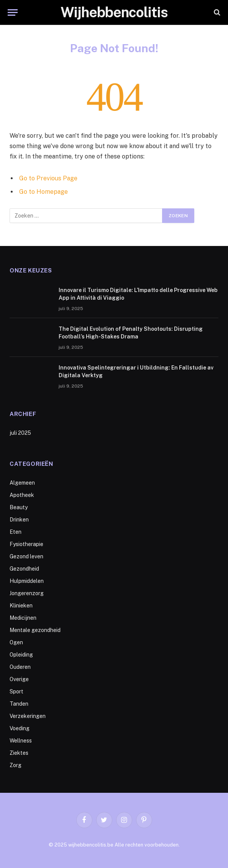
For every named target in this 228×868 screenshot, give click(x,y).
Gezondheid (24, 569)
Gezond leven (26, 556)
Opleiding (21, 655)
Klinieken (21, 606)
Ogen (16, 642)
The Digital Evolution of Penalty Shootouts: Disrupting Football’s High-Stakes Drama (131, 333)
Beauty (19, 507)
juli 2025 (20, 433)
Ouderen (20, 667)
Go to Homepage (43, 192)
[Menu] (13, 12)
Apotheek (22, 495)
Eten (16, 532)
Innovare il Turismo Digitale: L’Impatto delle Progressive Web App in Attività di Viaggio (138, 294)
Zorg (16, 765)
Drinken (19, 520)
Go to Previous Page (48, 178)
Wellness (21, 741)
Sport (16, 691)
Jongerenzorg (27, 593)
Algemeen (22, 483)
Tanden (19, 704)
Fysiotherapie (26, 544)
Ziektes (19, 753)
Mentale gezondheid (35, 630)
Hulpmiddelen (27, 581)
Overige (19, 679)
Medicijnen (23, 618)
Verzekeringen (28, 716)
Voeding (20, 728)
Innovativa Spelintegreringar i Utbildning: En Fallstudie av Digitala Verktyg (136, 371)
